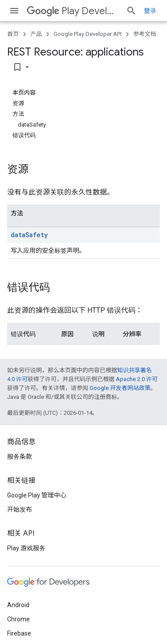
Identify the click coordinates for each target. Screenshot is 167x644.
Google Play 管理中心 (37, 495)
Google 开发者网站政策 (120, 388)
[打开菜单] (14, 11)
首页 (13, 34)
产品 (36, 34)
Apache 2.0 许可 (137, 379)
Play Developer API (73, 11)
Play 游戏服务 (26, 548)
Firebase (19, 633)
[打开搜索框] (131, 11)
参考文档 (145, 34)
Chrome (18, 619)
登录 (150, 11)
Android (18, 605)
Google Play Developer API (88, 34)
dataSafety (29, 235)
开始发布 (20, 509)
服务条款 (20, 457)
